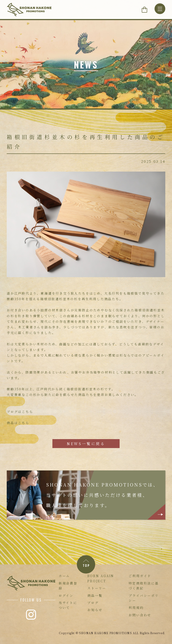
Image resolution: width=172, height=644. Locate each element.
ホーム (64, 576)
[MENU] (160, 9)
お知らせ (95, 610)
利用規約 (136, 608)
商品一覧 (95, 595)
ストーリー (97, 588)
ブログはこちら (20, 412)
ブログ (93, 603)
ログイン (66, 595)
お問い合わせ (140, 615)
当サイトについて (68, 605)
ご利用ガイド (140, 576)
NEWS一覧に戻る (86, 444)
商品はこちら (18, 423)
